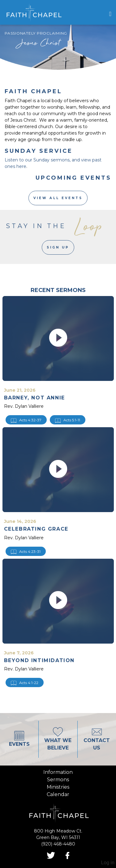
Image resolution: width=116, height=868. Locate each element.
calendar (58, 794)
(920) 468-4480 (58, 844)
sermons (58, 780)
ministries (58, 787)
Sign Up (58, 247)
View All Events (58, 198)
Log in (108, 863)
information (58, 772)
